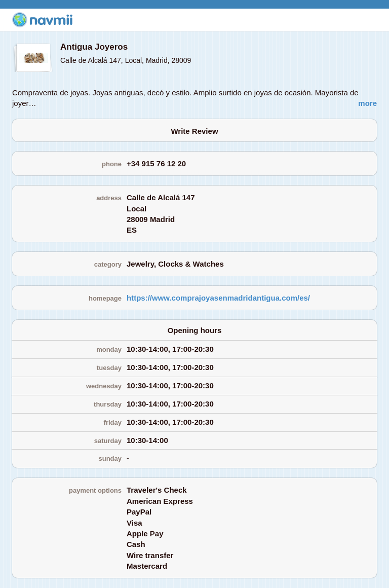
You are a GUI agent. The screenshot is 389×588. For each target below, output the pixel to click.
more (367, 103)
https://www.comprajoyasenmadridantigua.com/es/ (218, 298)
